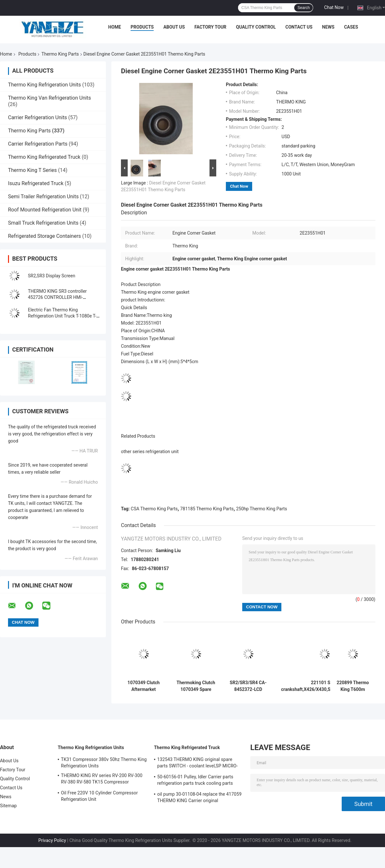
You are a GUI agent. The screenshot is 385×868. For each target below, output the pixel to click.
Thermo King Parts (60, 54)
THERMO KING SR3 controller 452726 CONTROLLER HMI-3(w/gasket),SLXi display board (59, 297)
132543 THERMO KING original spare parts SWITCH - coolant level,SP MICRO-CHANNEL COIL (197, 764)
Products (142, 27)
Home (115, 27)
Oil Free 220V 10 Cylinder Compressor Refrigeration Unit (99, 796)
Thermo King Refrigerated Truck (44, 157)
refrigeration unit (162, 452)
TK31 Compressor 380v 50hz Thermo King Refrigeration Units (104, 763)
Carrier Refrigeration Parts (38, 144)
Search (304, 8)
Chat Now (334, 7)
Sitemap (8, 806)
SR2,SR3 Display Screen (51, 276)
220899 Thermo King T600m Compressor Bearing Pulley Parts (353, 686)
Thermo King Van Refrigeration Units (50, 98)
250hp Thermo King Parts (262, 509)
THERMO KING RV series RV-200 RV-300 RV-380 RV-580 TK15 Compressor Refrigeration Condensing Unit (102, 780)
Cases (351, 27)
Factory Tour (210, 27)
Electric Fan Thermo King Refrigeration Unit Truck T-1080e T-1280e (62, 316)
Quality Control (256, 27)
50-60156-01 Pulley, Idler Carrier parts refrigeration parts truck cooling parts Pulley (195, 781)
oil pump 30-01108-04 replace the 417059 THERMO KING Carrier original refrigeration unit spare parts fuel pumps (199, 798)
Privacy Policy (52, 840)
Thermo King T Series (32, 170)
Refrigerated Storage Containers (44, 236)
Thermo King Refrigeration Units (44, 85)
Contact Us (299, 27)
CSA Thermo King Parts (154, 509)
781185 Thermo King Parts (207, 509)
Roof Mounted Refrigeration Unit (45, 210)
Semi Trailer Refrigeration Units (43, 197)
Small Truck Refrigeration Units (43, 223)
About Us (174, 27)
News (328, 27)
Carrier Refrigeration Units (38, 117)
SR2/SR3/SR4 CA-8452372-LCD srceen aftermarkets (248, 686)
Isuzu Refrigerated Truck (36, 183)
